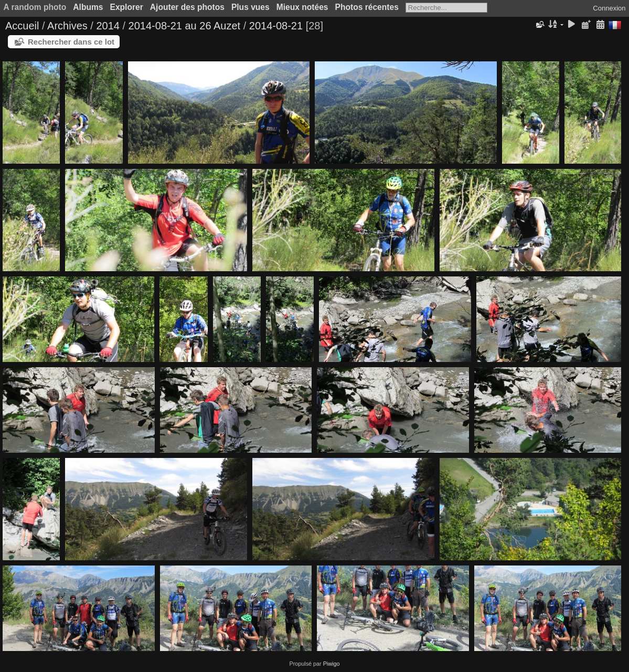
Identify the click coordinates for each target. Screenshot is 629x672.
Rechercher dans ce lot (71, 42)
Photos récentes (367, 7)
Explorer (127, 7)
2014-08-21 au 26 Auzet (185, 26)
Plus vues (250, 7)
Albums (88, 7)
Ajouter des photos (187, 7)
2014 (108, 26)
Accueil (22, 26)
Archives (67, 26)
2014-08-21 (276, 26)
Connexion (609, 8)
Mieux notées (302, 7)
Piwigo (332, 664)
